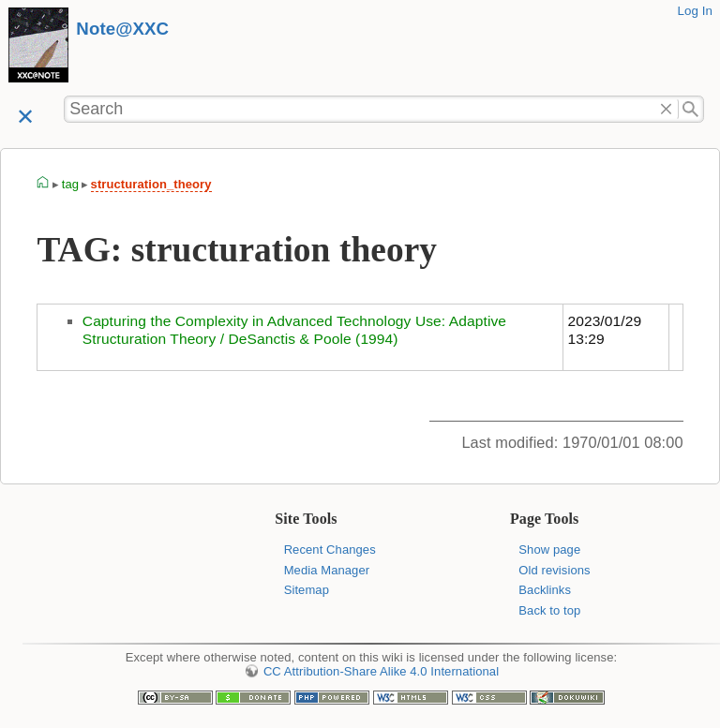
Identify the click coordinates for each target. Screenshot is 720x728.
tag (70, 184)
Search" (691, 110)
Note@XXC (122, 29)
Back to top (549, 610)
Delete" (666, 110)
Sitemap (307, 590)
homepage (43, 185)
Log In (695, 11)
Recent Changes (330, 550)
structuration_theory (151, 184)
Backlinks (545, 590)
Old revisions (554, 570)
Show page (549, 550)
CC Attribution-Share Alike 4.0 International (381, 671)
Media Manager (327, 570)
